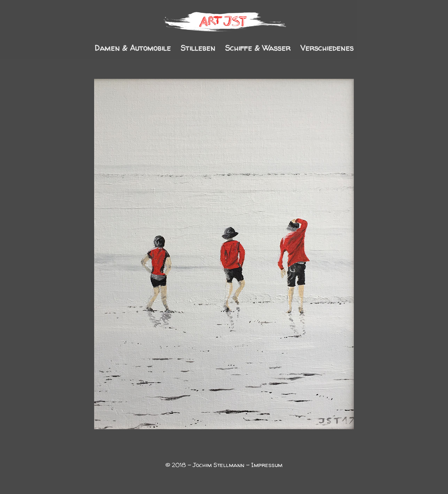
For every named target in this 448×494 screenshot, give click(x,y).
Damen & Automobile (133, 49)
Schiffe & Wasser (258, 49)
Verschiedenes (327, 49)
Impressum (267, 465)
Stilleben (198, 49)
